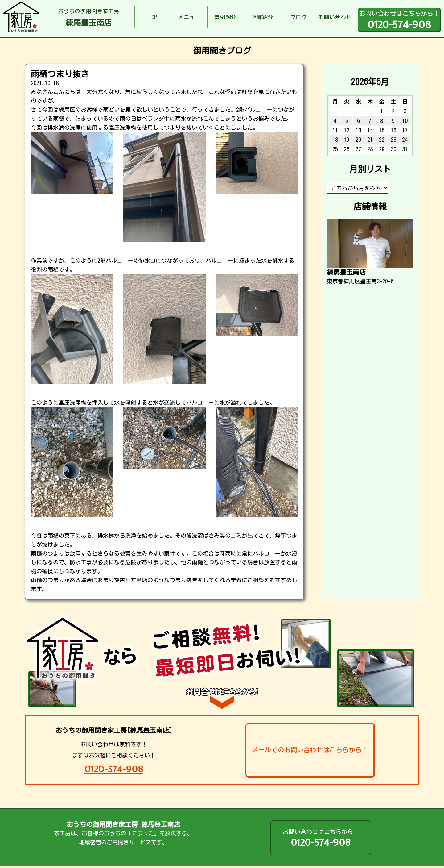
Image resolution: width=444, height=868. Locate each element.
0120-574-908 (114, 769)
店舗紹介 (262, 17)
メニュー (189, 17)
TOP (153, 17)
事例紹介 (225, 17)
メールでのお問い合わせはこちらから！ (310, 750)
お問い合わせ (335, 17)
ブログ (298, 17)
